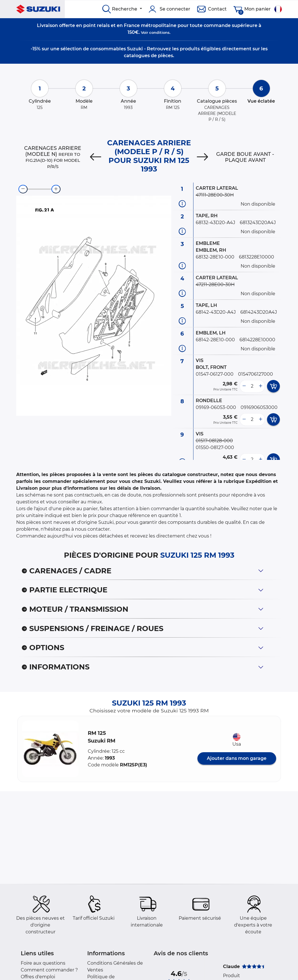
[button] (51, 749)
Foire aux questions (43, 963)
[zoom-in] (56, 189)
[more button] (261, 386)
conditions (159, 32)
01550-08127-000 (215, 447)
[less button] (244, 386)
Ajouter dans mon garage (237, 758)
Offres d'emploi (38, 977)
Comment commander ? (49, 970)
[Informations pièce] (182, 204)
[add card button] (273, 386)
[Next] (202, 157)
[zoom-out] (23, 189)
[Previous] (96, 157)
